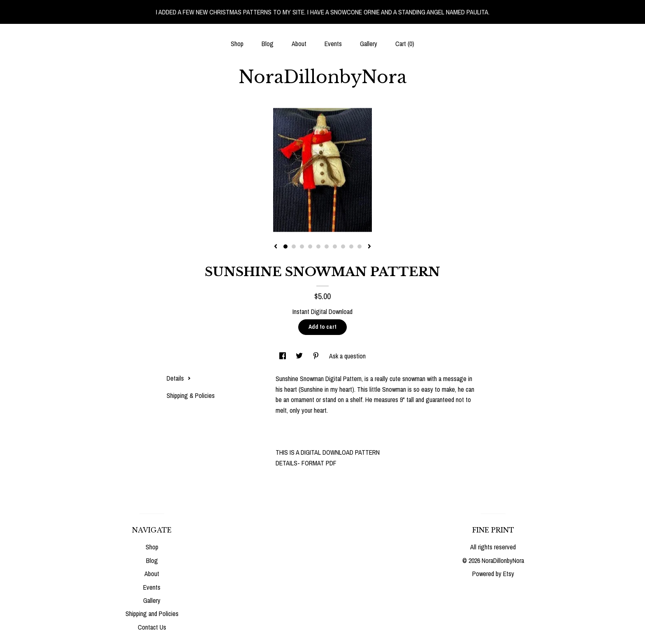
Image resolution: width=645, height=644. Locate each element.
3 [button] (302, 246)
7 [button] (335, 246)
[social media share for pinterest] (317, 356)
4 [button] (310, 246)
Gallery (369, 44)
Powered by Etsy (493, 574)
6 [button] (327, 246)
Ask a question (347, 356)
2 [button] (294, 246)
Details (179, 378)
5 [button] (318, 246)
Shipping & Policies (191, 395)
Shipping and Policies (152, 614)
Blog (268, 44)
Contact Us (152, 627)
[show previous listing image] (276, 247)
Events (333, 44)
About (299, 44)
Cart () (405, 44)
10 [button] (360, 246)
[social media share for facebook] (283, 356)
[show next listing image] (369, 247)
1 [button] (285, 246)
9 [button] (351, 246)
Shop (237, 44)
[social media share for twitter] (300, 356)
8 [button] (343, 246)
